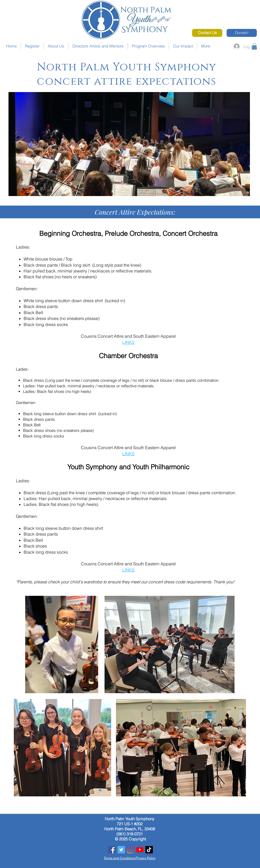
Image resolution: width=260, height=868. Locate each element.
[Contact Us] (207, 33)
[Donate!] (242, 33)
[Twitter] (121, 850)
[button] (254, 46)
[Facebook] (112, 850)
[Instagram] (131, 850)
